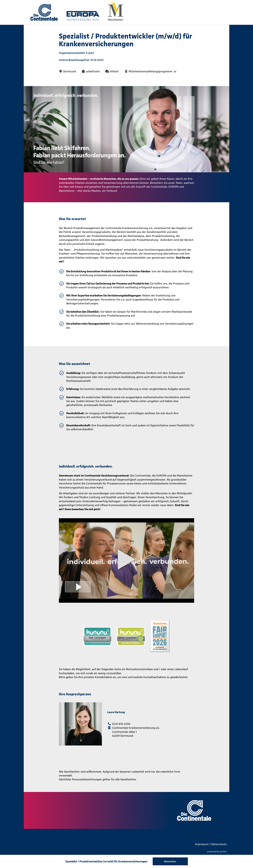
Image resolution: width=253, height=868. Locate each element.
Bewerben (170, 861)
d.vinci (223, 852)
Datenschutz (219, 844)
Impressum (202, 844)
